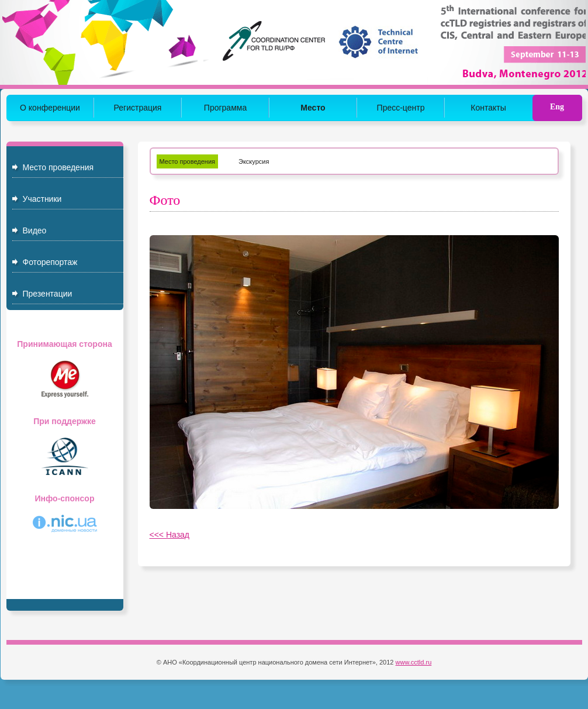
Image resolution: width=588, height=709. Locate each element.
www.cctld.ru (414, 662)
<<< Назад (170, 535)
